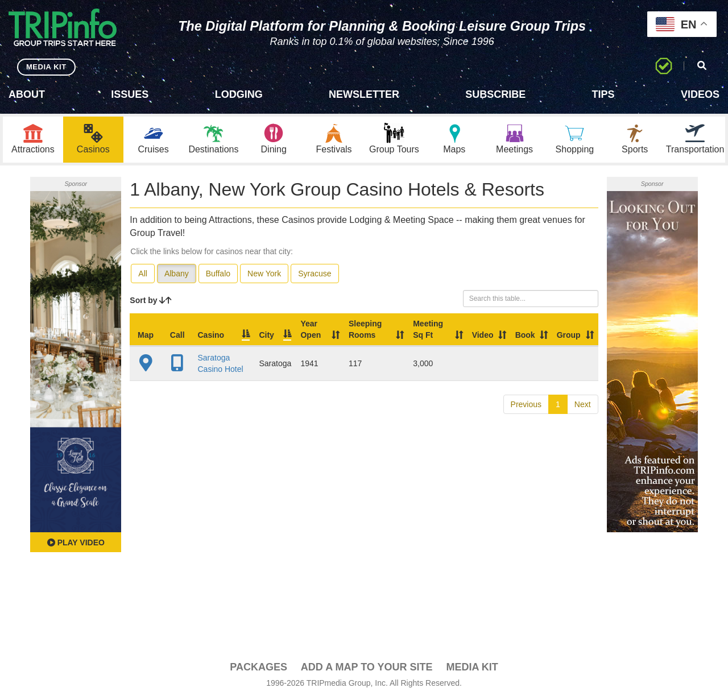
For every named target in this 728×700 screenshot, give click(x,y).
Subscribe (495, 94)
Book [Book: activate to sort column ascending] (525, 335)
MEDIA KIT (46, 67)
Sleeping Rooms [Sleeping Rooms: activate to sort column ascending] (365, 329)
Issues (130, 94)
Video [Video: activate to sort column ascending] (483, 335)
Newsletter (364, 94)
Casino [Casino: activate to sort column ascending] (211, 335)
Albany (177, 274)
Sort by (151, 300)
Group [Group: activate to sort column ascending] (569, 335)
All (143, 274)
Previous (526, 404)
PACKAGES (258, 667)
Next (583, 404)
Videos (700, 94)
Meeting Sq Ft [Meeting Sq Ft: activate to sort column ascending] (428, 329)
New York (264, 274)
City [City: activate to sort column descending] (266, 335)
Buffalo (218, 274)
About (27, 94)
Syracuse (315, 274)
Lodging (239, 94)
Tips (603, 94)
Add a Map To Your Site (367, 667)
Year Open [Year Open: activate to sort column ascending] (311, 329)
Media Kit (472, 667)
